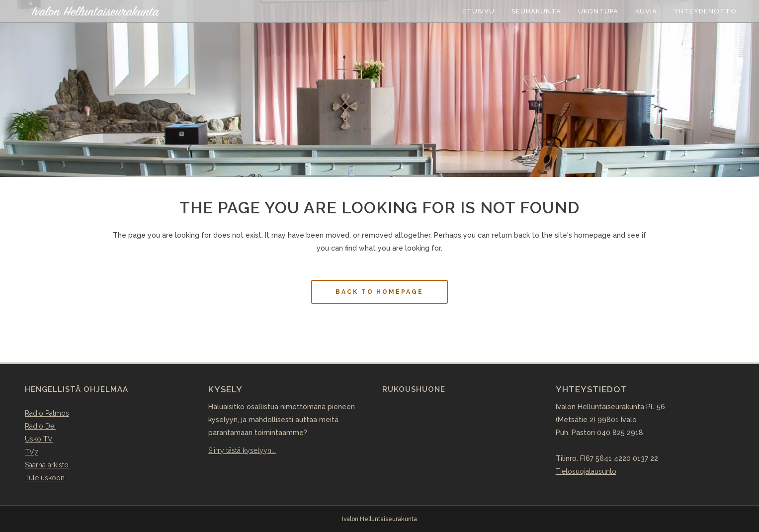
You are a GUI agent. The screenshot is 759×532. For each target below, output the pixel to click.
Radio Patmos (47, 413)
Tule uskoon (45, 478)
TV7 (31, 452)
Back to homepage (379, 292)
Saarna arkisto (47, 465)
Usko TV (39, 439)
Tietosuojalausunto (586, 471)
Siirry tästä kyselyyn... (242, 450)
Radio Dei (40, 426)
